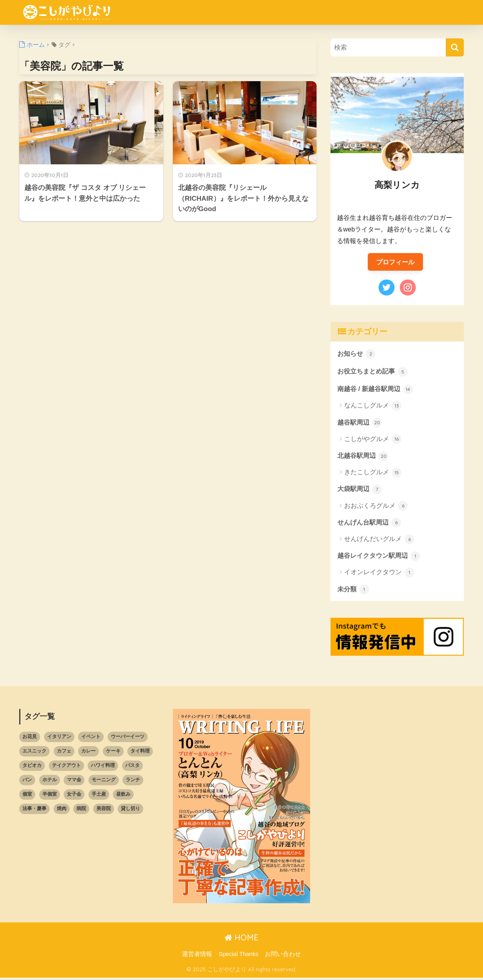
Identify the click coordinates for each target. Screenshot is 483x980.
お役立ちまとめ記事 (374, 372)
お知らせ (357, 354)
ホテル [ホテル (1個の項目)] (50, 782)
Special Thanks (239, 956)
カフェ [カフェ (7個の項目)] (64, 753)
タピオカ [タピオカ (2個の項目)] (32, 768)
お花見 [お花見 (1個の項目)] (30, 739)
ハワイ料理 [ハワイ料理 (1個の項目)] (103, 768)
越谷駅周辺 (361, 423)
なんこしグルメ (373, 407)
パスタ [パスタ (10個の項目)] (132, 768)
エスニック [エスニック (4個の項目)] (34, 753)
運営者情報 (197, 956)
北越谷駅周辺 (364, 457)
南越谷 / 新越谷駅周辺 (377, 390)
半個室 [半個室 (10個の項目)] (50, 796)
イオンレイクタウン (379, 575)
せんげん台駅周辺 (371, 524)
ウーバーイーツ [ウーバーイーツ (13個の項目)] (128, 739)
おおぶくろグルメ (376, 508)
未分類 (354, 591)
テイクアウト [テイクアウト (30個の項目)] (66, 768)
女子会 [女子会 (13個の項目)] (74, 796)
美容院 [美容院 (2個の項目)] (104, 811)
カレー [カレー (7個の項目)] (88, 753)
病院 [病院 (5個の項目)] (81, 811)
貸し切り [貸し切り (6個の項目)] (130, 811)
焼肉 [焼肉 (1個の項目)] (62, 811)
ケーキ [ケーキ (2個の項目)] (113, 753)
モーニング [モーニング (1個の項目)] (104, 782)
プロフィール (395, 262)
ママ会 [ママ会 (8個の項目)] (74, 782)
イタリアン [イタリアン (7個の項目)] (59, 739)
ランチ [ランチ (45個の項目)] (133, 782)
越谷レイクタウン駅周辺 (381, 558)
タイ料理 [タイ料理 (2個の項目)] (140, 753)
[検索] (455, 47)
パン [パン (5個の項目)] (27, 782)
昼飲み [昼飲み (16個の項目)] (123, 796)
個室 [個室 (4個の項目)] (27, 796)
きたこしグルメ (373, 474)
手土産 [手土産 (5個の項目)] (99, 796)
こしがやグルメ (373, 441)
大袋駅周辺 (361, 491)
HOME (241, 940)
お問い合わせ (283, 956)
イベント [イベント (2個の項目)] (91, 739)
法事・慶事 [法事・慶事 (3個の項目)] (34, 811)
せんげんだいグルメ (379, 541)
